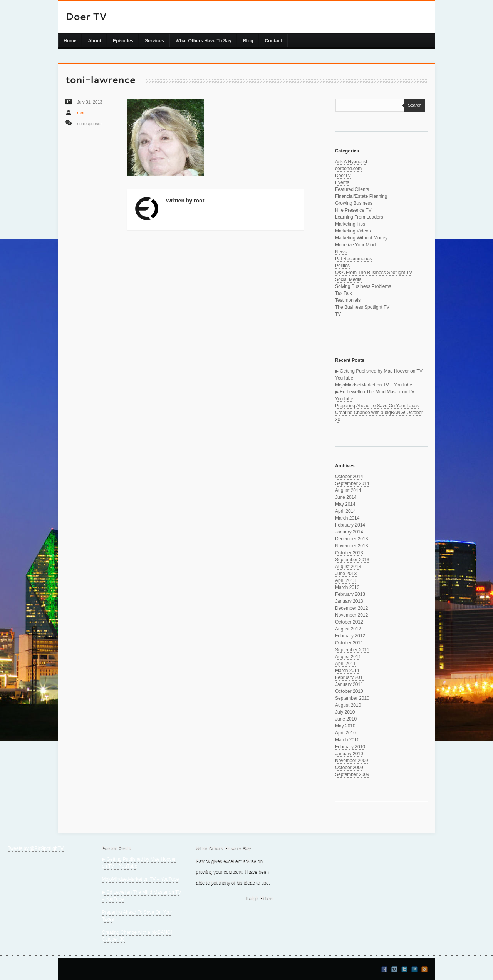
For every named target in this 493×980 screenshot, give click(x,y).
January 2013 (349, 601)
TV (338, 314)
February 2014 (350, 525)
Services (154, 41)
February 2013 (350, 594)
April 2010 (345, 733)
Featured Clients (352, 189)
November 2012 (351, 615)
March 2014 (347, 518)
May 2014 (345, 504)
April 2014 (345, 511)
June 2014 (346, 497)
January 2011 (349, 684)
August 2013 (348, 567)
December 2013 (351, 539)
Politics (342, 266)
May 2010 (345, 726)
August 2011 (348, 657)
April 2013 (345, 580)
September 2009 (352, 774)
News (341, 252)
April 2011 (345, 664)
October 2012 (349, 622)
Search (413, 105)
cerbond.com (348, 169)
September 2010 (352, 698)
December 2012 (351, 608)
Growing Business (354, 203)
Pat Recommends (353, 259)
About (95, 41)
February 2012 (350, 636)
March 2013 (347, 587)
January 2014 (349, 532)
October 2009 (349, 768)
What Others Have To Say (204, 41)
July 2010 (345, 712)
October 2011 (349, 643)
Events (342, 182)
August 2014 (348, 490)
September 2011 (352, 650)
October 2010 (349, 691)
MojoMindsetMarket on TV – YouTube (374, 385)
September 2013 (352, 560)
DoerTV (343, 176)
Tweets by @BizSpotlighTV (36, 848)
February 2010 (350, 747)
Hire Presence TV (353, 210)
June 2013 (346, 574)
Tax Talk (343, 293)
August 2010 (348, 705)
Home (70, 41)
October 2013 (349, 553)
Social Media (348, 279)
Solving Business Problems (363, 286)
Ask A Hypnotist (351, 162)
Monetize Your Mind (355, 245)
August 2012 (348, 629)
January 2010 (349, 754)
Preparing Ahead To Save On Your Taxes (377, 406)
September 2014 (352, 483)
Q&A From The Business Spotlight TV (374, 273)
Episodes (123, 41)
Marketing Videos (353, 231)
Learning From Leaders (359, 217)
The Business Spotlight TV (362, 307)
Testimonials (348, 300)
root (81, 113)
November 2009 (351, 761)
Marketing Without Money (361, 238)
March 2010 (347, 740)
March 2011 (347, 671)
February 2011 (350, 677)
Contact (274, 41)
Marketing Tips (350, 224)
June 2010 (346, 719)
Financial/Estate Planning (361, 196)
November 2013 (351, 546)
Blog (248, 41)
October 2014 (349, 477)
